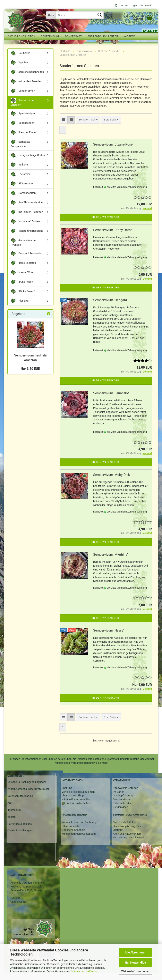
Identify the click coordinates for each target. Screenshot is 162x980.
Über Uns (121, 6)
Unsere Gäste (18, 909)
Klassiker (20, 308)
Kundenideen (120, 814)
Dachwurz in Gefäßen (125, 795)
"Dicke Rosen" (23, 299)
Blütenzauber (22, 191)
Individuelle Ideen (123, 810)
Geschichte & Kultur (124, 829)
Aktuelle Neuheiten (21, 36)
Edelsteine (21, 181)
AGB (10, 810)
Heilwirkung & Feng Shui (127, 833)
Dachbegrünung (122, 807)
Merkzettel (145, 6)
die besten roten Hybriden (24, 249)
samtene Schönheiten (27, 79)
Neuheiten (20, 60)
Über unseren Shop (73, 803)
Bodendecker (22, 130)
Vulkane (19, 172)
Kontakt (12, 824)
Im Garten (119, 799)
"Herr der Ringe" (24, 140)
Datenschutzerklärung (84, 971)
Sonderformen (23, 98)
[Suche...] (51, 15)
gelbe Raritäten (23, 270)
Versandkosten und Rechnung (79, 829)
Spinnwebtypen (23, 121)
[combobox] (88, 127)
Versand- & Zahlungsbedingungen (27, 789)
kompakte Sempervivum (20, 151)
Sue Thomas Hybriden (27, 210)
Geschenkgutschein (73, 837)
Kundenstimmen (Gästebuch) (79, 841)
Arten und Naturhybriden (127, 841)
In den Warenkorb (106, 225)
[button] (64, 127)
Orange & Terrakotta (26, 261)
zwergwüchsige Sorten (28, 163)
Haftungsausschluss (20, 831)
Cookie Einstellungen (19, 838)
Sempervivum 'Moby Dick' (112, 482)
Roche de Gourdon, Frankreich (28, 890)
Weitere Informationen (135, 971)
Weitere (129, 36)
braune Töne (22, 280)
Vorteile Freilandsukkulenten (78, 799)
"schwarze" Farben (25, 229)
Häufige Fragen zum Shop (76, 807)
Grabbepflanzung (123, 803)
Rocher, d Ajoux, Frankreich (26, 894)
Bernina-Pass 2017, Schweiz (27, 897)
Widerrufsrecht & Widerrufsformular (28, 796)
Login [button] (133, 6)
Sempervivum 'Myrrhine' (110, 562)
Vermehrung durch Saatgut (128, 845)
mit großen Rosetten (26, 89)
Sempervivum (50, 36)
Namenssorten (23, 200)
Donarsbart (73, 36)
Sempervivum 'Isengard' (110, 307)
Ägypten (19, 70)
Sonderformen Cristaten (23, 109)
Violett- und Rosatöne (27, 238)
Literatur (118, 837)
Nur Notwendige (135, 963)
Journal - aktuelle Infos (79, 810)
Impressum (14, 817)
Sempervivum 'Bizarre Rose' (113, 152)
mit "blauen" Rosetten (27, 219)
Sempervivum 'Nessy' (109, 638)
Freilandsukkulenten (103, 36)
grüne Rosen (22, 289)
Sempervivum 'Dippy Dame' (113, 237)
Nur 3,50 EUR (30, 376)
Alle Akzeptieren (135, 952)
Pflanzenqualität (71, 833)
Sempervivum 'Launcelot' (111, 400)
